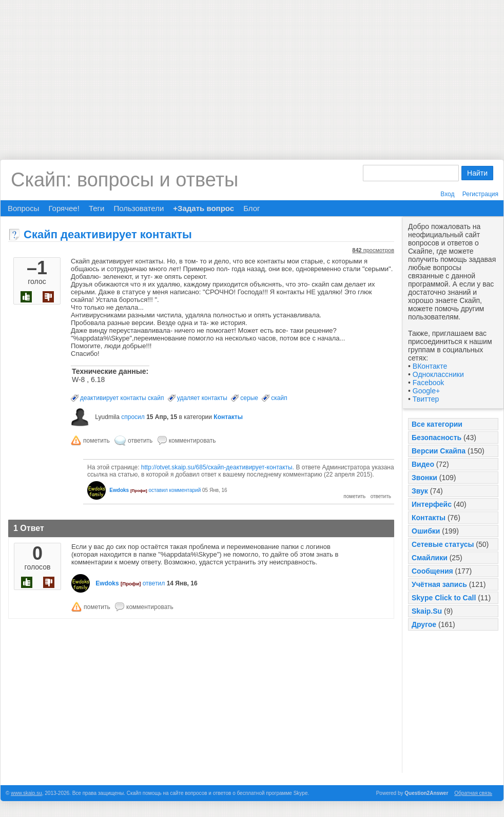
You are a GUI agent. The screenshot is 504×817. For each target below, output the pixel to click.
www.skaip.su (26, 793)
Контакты (429, 518)
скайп (279, 398)
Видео (423, 464)
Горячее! (64, 208)
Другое (424, 624)
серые (249, 398)
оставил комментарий (175, 490)
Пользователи (139, 208)
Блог (251, 208)
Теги (97, 208)
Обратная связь (473, 793)
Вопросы (23, 208)
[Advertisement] (252, 72)
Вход (447, 194)
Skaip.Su (427, 611)
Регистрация (480, 194)
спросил (133, 417)
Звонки (424, 478)
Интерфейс (432, 504)
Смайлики (430, 558)
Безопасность (437, 438)
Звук (420, 491)
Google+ (426, 391)
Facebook (428, 383)
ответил (154, 583)
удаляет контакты (202, 398)
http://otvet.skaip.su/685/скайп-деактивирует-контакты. (218, 467)
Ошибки (426, 531)
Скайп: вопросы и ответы (124, 180)
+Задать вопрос (203, 208)
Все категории (437, 424)
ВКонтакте (430, 366)
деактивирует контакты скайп (122, 398)
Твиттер (426, 399)
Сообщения (432, 571)
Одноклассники (438, 374)
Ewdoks (119, 490)
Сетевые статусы (443, 544)
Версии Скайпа (439, 451)
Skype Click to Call (444, 598)
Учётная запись (439, 584)
